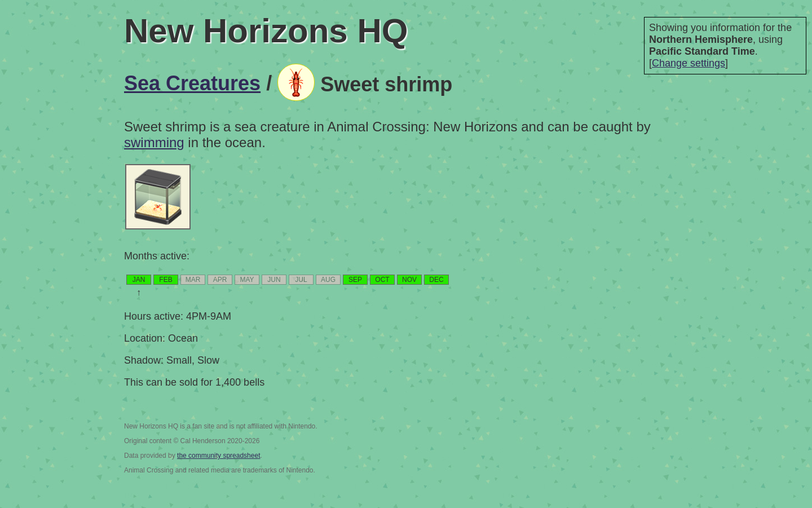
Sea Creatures (192, 83)
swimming (154, 142)
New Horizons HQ (266, 31)
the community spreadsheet (219, 456)
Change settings (689, 63)
